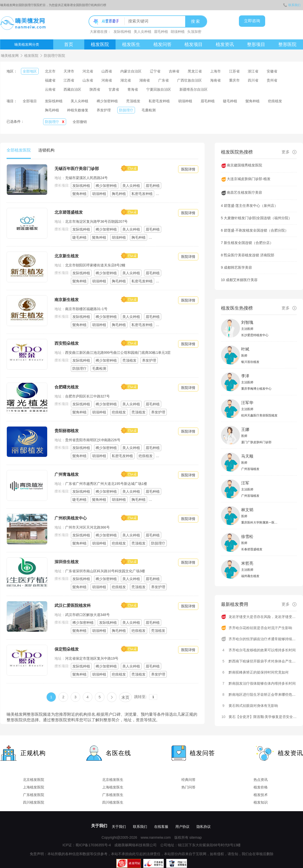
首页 (69, 44)
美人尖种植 (143, 32)
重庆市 (234, 80)
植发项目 (194, 44)
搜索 (196, 21)
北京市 (50, 71)
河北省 (88, 71)
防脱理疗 (126, 110)
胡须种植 (178, 32)
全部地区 (30, 71)
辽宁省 (155, 71)
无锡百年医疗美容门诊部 (77, 169)
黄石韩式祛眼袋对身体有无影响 (253, 706)
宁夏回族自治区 (159, 89)
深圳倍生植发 (67, 562)
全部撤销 (80, 122)
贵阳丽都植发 (67, 431)
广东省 (163, 80)
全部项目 (30, 101)
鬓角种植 (253, 101)
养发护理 (104, 110)
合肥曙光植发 (67, 387)
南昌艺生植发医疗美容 (244, 192)
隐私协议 (204, 827)
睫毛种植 (230, 101)
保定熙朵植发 (67, 649)
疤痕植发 (275, 101)
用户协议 (182, 827)
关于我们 (99, 826)
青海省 (133, 89)
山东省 (88, 80)
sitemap (195, 837)
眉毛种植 (161, 32)
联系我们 (292, 5)
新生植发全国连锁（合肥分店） (249, 243)
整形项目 (256, 44)
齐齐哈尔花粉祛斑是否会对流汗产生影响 (260, 628)
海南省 (215, 80)
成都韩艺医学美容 (238, 267)
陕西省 (95, 89)
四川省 (253, 80)
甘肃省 (114, 89)
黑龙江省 (195, 71)
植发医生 (131, 44)
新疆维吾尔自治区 (194, 89)
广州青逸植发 (67, 474)
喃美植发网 (10, 56)
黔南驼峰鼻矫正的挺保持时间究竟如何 (259, 672)
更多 (289, 152)
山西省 (107, 71)
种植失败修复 (78, 110)
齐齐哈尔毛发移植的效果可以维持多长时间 (262, 650)
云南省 (50, 89)
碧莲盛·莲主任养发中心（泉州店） (251, 206)
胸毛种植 (52, 110)
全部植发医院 (19, 150)
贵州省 (272, 80)
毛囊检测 (149, 110)
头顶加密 (194, 32)
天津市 (69, 71)
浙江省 (253, 71)
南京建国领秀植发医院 (244, 165)
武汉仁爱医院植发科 (73, 605)
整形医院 (287, 44)
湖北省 (126, 80)
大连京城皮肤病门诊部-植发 (249, 179)
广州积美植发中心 (71, 518)
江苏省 (234, 71)
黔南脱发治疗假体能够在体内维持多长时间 (262, 683)
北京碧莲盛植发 (69, 212)
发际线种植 (122, 32)
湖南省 (145, 80)
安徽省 (272, 71)
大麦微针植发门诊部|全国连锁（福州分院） (258, 218)
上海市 (215, 71)
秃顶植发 (133, 101)
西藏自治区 (72, 89)
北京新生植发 (67, 256)
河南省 (107, 80)
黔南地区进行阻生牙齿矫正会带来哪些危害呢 (264, 695)
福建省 (50, 80)
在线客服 (161, 827)
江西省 (69, 80)
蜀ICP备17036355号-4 (93, 845)
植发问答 (162, 44)
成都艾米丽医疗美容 (242, 280)
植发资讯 (225, 44)
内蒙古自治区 (131, 71)
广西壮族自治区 (189, 80)
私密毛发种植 (159, 101)
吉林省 (174, 71)
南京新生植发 (67, 300)
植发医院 (100, 44)
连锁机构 (46, 150)
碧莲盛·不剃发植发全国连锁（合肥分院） (256, 230)
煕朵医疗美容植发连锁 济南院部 (249, 255)
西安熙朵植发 (67, 343)
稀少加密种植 (107, 101)
